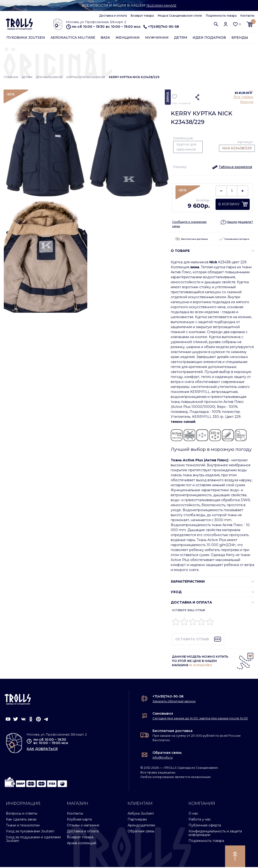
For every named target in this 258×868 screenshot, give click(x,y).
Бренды (240, 38)
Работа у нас (200, 820)
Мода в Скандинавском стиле (180, 16)
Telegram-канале (161, 5)
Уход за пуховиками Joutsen (30, 832)
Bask (105, 38)
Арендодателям (141, 826)
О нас (193, 814)
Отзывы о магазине (83, 826)
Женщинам (128, 38)
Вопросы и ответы (22, 814)
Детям (181, 38)
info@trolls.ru (163, 758)
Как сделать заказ (21, 820)
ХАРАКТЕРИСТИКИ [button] (188, 582)
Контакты (247, 16)
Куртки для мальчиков (86, 78)
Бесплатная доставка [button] (191, 240)
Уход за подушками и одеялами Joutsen (33, 840)
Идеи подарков (209, 38)
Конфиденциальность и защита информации (215, 834)
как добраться (42, 750)
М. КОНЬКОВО (201, 666)
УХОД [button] (176, 593)
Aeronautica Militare (73, 38)
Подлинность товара (221, 16)
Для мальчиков (49, 78)
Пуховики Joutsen (26, 38)
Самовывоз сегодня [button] (234, 240)
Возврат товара (142, 16)
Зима (168, 98)
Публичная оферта (205, 826)
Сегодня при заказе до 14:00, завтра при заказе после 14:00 (200, 719)
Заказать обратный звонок (174, 702)
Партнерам (137, 820)
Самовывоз (163, 714)
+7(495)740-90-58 (161, 27)
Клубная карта (79, 820)
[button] (216, 25)
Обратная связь (167, 754)
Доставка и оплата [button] (191, 603)
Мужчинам (157, 38)
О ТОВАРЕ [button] (180, 252)
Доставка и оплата (113, 16)
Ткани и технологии (23, 826)
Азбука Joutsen (141, 814)
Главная (11, 78)
